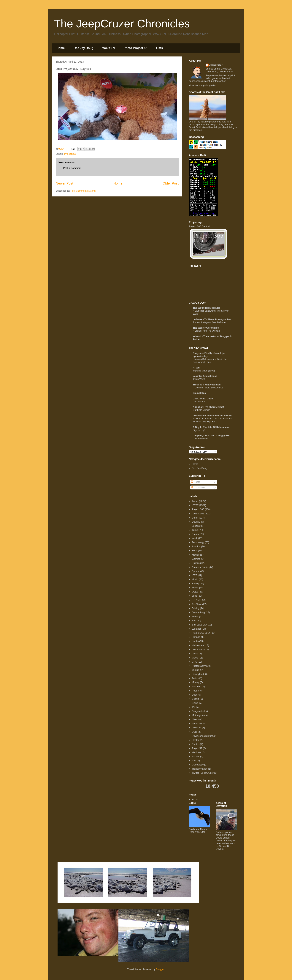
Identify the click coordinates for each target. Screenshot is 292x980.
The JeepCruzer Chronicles (122, 24)
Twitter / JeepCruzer (203, 773)
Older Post (171, 183)
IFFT (194, 575)
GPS (194, 662)
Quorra (196, 670)
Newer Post (64, 183)
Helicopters (198, 645)
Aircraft (196, 756)
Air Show (197, 604)
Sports (195, 571)
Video (195, 658)
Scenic (195, 699)
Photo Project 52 (135, 48)
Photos (196, 744)
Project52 (197, 748)
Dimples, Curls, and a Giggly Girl (212, 435)
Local (195, 526)
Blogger (160, 969)
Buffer (195, 518)
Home (61, 48)
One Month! (199, 402)
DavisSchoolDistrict (202, 736)
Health (195, 740)
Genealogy (198, 765)
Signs (195, 703)
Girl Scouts (198, 649)
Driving (196, 608)
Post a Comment (72, 168)
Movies (196, 555)
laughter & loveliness (205, 376)
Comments (198, 487)
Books (195, 641)
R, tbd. (196, 368)
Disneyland (198, 674)
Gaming (196, 559)
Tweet (195, 501)
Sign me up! (199, 430)
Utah (194, 695)
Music (195, 579)
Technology (198, 542)
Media (195, 616)
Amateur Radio (200, 567)
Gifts (159, 48)
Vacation (196, 687)
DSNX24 (197, 728)
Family (195, 583)
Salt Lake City (199, 625)
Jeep (194, 596)
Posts (196, 482)
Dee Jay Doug (83, 48)
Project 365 (70, 154)
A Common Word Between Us (208, 388)
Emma (195, 534)
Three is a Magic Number (207, 385)
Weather (196, 629)
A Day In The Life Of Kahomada (211, 427)
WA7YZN (108, 48)
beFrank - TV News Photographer (212, 319)
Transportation (200, 769)
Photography (199, 666)
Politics (196, 563)
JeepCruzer (216, 65)
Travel (195, 588)
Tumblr (196, 530)
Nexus (195, 719)
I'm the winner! (200, 439)
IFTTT (195, 505)
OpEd (195, 592)
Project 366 (198, 509)
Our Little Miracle (201, 410)
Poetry (195, 691)
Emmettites (199, 393)
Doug (195, 522)
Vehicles (196, 752)
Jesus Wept (199, 379)
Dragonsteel (198, 711)
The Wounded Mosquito (206, 308)
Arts (194, 761)
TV (193, 707)
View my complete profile (202, 85)
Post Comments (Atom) (83, 191)
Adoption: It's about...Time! (208, 407)
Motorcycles (198, 715)
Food (195, 550)
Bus (194, 621)
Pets (194, 654)
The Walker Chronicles (206, 328)
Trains (195, 678)
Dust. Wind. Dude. (203, 399)
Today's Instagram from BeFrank (209, 322)
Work (195, 538)
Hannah (196, 637)
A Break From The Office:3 (206, 331)
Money (195, 682)
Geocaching (198, 612)
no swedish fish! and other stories (212, 416)
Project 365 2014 (201, 633)
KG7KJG (197, 600)
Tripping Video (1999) (204, 371)
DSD (194, 732)
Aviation (196, 546)
